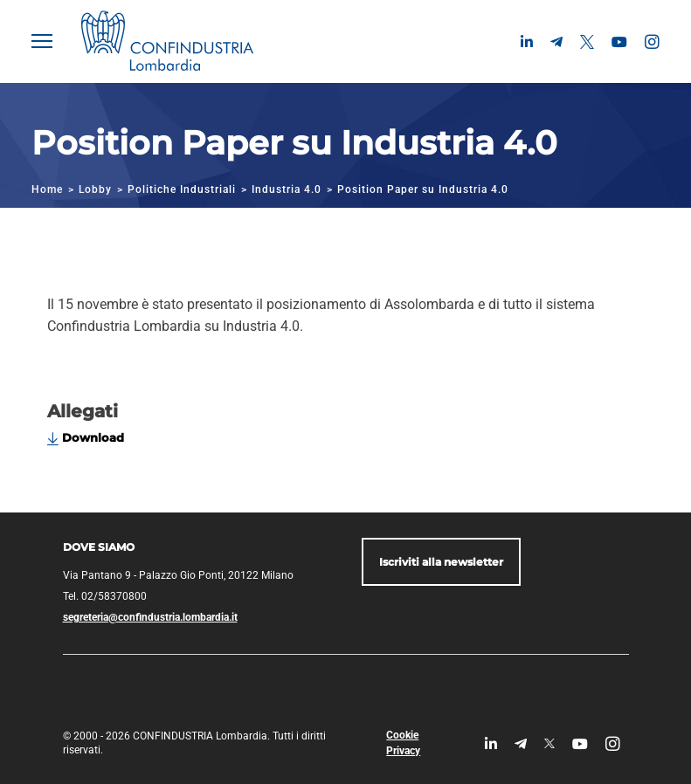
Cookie (402, 735)
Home (47, 189)
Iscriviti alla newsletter (441, 562)
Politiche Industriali (182, 189)
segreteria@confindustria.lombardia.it (150, 617)
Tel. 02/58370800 (105, 596)
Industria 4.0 (287, 189)
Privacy (403, 751)
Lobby (95, 189)
